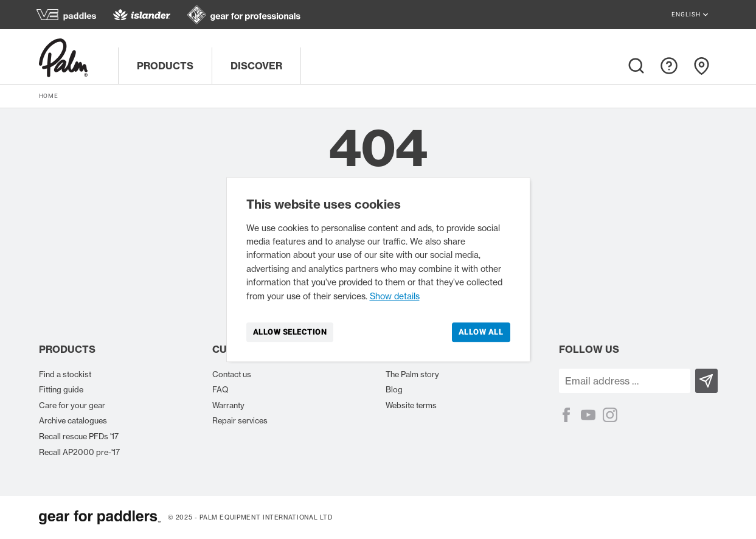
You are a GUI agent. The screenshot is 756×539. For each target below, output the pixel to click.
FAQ (220, 389)
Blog (394, 389)
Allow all (481, 332)
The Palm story (412, 374)
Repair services (240, 420)
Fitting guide (61, 389)
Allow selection (290, 332)
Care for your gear (72, 405)
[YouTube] (588, 415)
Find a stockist (65, 374)
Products (165, 66)
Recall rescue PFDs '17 (79, 436)
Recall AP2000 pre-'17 (79, 452)
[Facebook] (566, 415)
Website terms (411, 405)
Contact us (232, 374)
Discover (256, 66)
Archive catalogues (73, 420)
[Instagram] (610, 415)
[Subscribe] (706, 381)
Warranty (228, 405)
